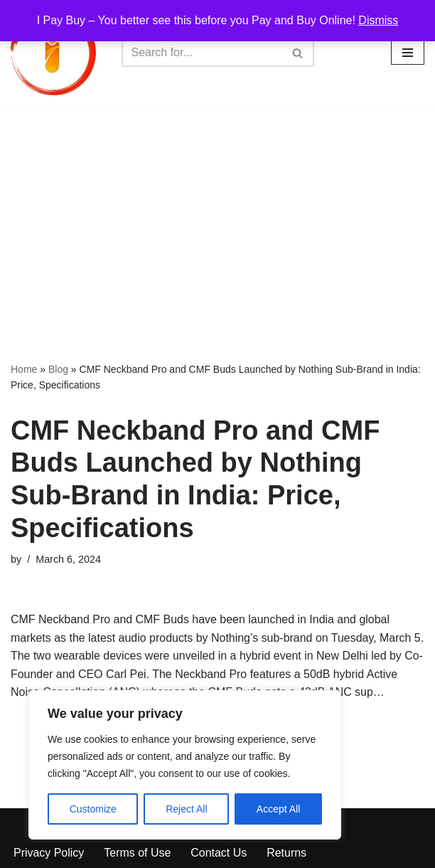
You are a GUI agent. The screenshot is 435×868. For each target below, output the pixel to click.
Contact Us (219, 853)
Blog (58, 369)
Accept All (278, 809)
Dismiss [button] (378, 20)
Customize (93, 809)
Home (24, 369)
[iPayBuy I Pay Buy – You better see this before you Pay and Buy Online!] (53, 53)
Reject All (186, 809)
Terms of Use (138, 853)
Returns (287, 853)
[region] (185, 765)
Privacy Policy (49, 853)
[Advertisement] (217, 212)
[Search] (202, 53)
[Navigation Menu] (408, 53)
